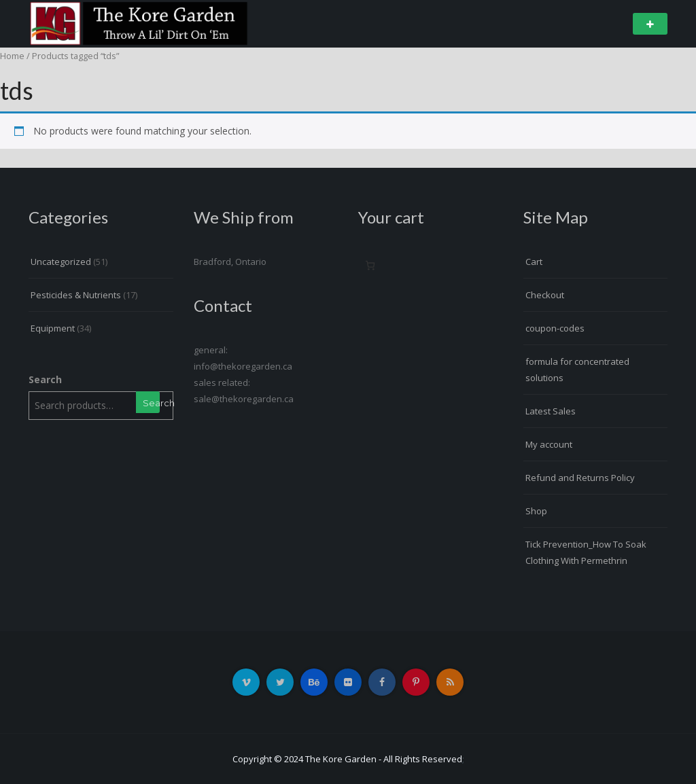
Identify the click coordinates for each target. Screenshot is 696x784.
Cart (534, 262)
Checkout (545, 295)
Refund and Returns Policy (580, 478)
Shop (536, 511)
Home (12, 56)
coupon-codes (555, 328)
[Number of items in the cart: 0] (370, 265)
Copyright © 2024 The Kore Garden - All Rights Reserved (347, 759)
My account (549, 444)
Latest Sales (551, 411)
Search (45, 379)
